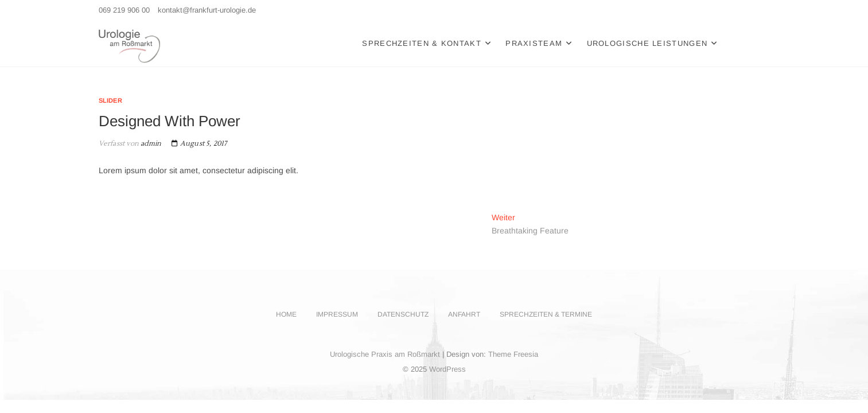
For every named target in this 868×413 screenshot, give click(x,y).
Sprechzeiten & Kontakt (422, 43)
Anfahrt (464, 314)
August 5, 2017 (199, 144)
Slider (110, 100)
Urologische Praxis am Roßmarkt (385, 354)
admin (150, 144)
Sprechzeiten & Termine (546, 314)
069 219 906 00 (124, 10)
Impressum (337, 314)
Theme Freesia (513, 354)
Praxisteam (534, 43)
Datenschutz (403, 314)
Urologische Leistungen (647, 43)
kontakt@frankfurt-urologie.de (207, 10)
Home (286, 314)
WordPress (447, 369)
